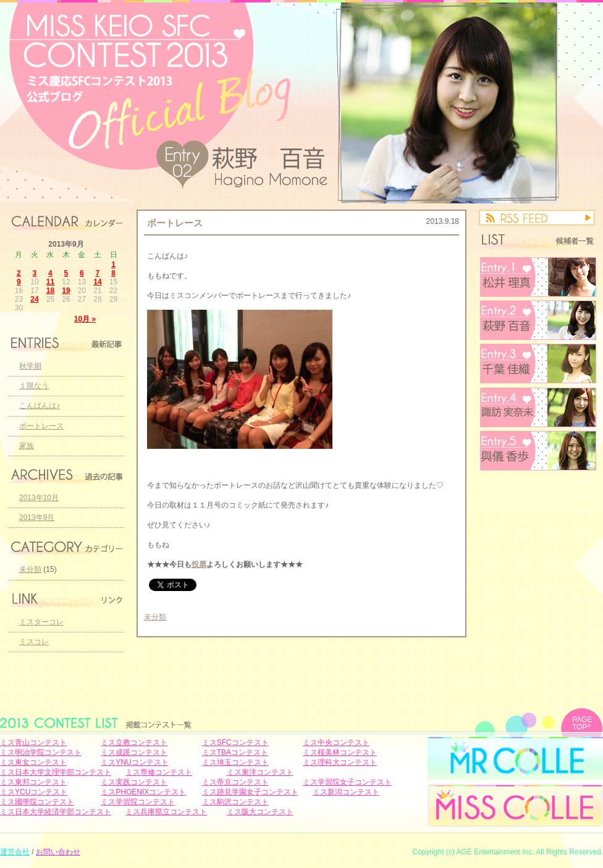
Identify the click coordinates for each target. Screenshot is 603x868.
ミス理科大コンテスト (340, 762)
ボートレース (175, 223)
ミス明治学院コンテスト (41, 752)
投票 (199, 564)
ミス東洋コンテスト (260, 772)
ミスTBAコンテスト (235, 752)
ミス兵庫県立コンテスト (166, 812)
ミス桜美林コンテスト (340, 752)
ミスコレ (34, 642)
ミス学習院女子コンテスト (347, 782)
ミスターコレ (41, 622)
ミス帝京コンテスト (235, 782)
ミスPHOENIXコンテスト (143, 792)
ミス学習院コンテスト (138, 802)
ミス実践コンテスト (134, 782)
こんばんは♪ (40, 406)
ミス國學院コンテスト (37, 802)
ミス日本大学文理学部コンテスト (56, 772)
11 (50, 282)
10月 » (85, 319)
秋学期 (30, 366)
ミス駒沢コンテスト (235, 802)
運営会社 (15, 852)
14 (97, 282)
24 (34, 299)
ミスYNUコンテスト (134, 762)
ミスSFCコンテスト (235, 742)
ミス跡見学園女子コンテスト (250, 792)
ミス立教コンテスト (134, 742)
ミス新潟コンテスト (346, 792)
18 (50, 291)
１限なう (34, 386)
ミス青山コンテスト (33, 742)
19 (66, 291)
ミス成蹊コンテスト (134, 752)
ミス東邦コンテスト (33, 782)
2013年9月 (37, 517)
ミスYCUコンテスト (34, 792)
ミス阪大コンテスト (260, 812)
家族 (27, 446)
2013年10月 (39, 498)
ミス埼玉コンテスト (235, 762)
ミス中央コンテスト (336, 742)
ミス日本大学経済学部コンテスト (56, 812)
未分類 (155, 617)
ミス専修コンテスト (159, 772)
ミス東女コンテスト (33, 762)
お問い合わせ (58, 852)
